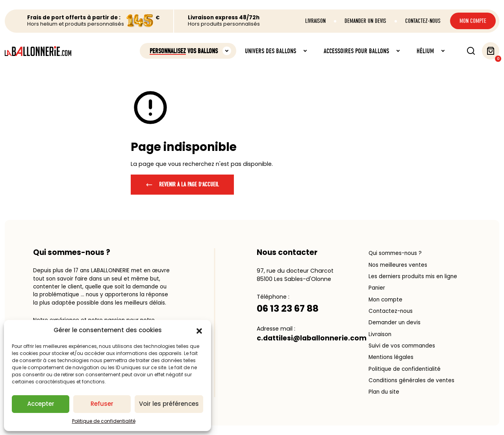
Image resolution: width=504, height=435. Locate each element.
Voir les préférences (169, 404)
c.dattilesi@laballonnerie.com (312, 338)
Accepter (41, 404)
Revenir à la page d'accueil (182, 185)
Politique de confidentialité (104, 421)
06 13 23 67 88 (288, 308)
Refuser (102, 404)
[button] (199, 331)
